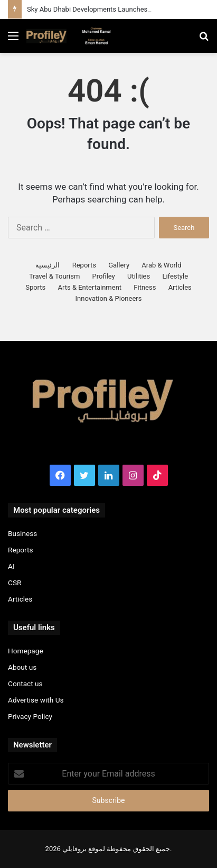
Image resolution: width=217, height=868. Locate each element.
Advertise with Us (36, 700)
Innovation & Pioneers (109, 298)
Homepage (26, 651)
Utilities (139, 276)
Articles (180, 287)
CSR (15, 583)
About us (22, 667)
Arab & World (161, 265)
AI (11, 566)
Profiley (104, 276)
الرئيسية (48, 265)
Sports (35, 287)
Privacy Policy (30, 716)
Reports (84, 265)
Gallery (119, 265)
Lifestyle (175, 276)
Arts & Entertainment (90, 287)
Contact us (25, 684)
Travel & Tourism (54, 276)
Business (22, 533)
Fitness (145, 287)
